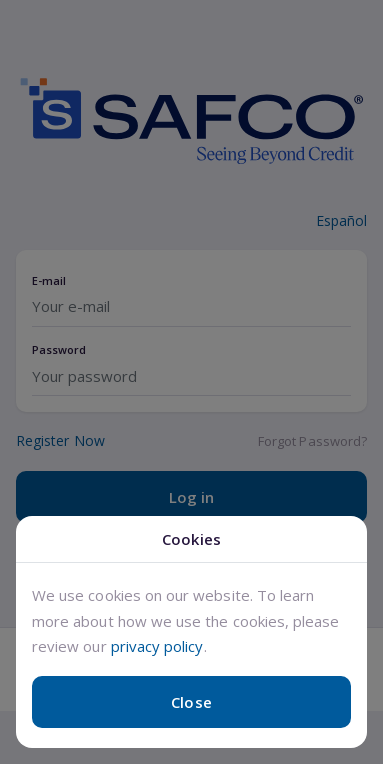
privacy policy (157, 646)
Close (191, 702)
